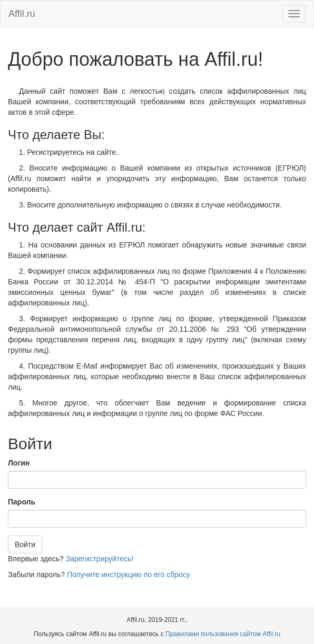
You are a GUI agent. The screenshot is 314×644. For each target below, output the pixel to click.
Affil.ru (22, 14)
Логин (19, 463)
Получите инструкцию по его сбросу (129, 574)
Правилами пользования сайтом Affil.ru (223, 634)
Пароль (22, 502)
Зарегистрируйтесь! (100, 559)
